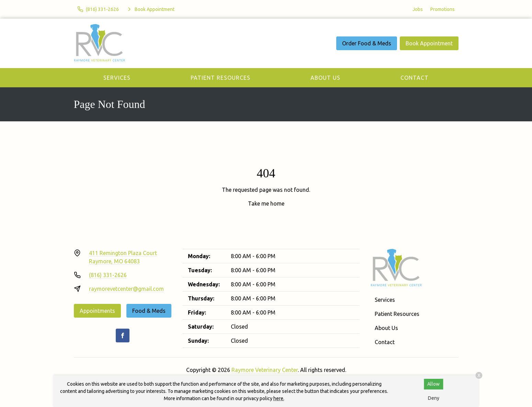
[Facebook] (123, 335)
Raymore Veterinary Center (265, 370)
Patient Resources (220, 78)
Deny (434, 398)
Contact (415, 78)
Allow (433, 384)
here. (279, 398)
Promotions (443, 9)
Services (117, 78)
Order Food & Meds (367, 43)
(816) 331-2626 (108, 275)
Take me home (266, 203)
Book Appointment (429, 43)
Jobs (418, 9)
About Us (325, 78)
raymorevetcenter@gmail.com (126, 289)
